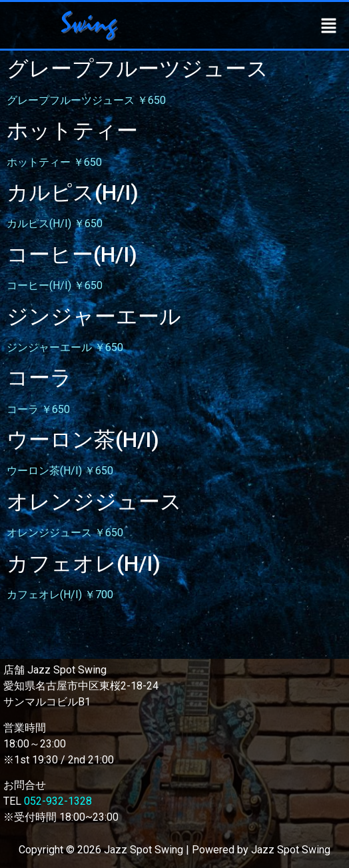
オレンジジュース (94, 502)
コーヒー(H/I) (72, 254)
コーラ (39, 378)
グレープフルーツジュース (138, 69)
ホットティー (72, 131)
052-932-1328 (58, 801)
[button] (329, 25)
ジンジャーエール (94, 316)
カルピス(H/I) (73, 193)
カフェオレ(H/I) (84, 564)
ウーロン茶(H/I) (83, 440)
